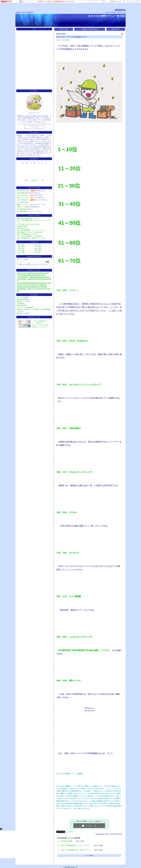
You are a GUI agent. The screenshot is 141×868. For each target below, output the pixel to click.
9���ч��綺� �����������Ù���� (33, 273)
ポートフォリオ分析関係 (24, 307)
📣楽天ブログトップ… (24, 204)
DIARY (24, 12)
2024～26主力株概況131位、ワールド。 (29, 218)
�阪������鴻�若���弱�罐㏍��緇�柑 (32, 287)
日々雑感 (19, 303)
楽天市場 (137, 2)
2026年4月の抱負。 (23, 226)
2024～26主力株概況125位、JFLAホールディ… (76, 850)
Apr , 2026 (21, 245)
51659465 (119, 10)
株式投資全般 (21, 299)
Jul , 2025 (38, 253)
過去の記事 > (116, 29)
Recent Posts (34, 215)
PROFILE (30, 12)
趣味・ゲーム (26, 2)
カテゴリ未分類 (21, 298)
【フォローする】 (111, 12)
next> (43, 180)
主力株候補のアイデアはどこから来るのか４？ (31, 232)
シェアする (69, 832)
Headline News (34, 270)
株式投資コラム (21, 313)
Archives (34, 242)
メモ (18, 202)
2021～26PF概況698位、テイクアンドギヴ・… (76, 846)
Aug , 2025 (38, 251)
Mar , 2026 (21, 247)
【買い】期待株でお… (23, 200)
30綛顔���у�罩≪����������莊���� (33, 277)
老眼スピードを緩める (23, 207)
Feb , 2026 (21, 249)
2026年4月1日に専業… (24, 191)
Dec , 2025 (21, 253)
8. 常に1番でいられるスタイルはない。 (29, 224)
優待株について (21, 301)
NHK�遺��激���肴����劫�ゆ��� (31, 275)
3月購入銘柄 (21, 193)
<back (26, 180)
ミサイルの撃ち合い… (23, 195)
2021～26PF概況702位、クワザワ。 (28, 234)
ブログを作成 (129, 2)
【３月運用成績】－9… (24, 211)
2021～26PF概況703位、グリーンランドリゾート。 (32, 230)
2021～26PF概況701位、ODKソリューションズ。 (32, 238)
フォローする (34, 127)
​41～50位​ (69, 223)
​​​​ (69, 170)
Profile (34, 91)
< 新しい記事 (64, 29)
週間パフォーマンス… (23, 198)
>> (115, 2)
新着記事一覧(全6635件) (90, 29)
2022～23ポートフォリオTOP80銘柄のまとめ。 (72, 37)
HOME (18, 12)
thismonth (34, 180)
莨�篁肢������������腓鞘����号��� (34, 283)
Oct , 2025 (38, 247)
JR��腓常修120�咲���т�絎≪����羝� (32, 285)
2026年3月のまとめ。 (23, 228)
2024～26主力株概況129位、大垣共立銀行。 (30, 236)
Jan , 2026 (21, 251)
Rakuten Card (34, 317)
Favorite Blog (34, 188)
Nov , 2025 (38, 245)
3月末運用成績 (21, 209)
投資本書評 (20, 305)
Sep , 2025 (38, 249)
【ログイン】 (121, 12)
